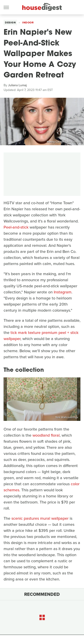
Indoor (28, 23)
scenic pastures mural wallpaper (40, 518)
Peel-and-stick (16, 227)
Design (10, 23)
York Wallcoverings (67, 417)
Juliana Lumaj (17, 85)
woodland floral (46, 435)
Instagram (63, 292)
